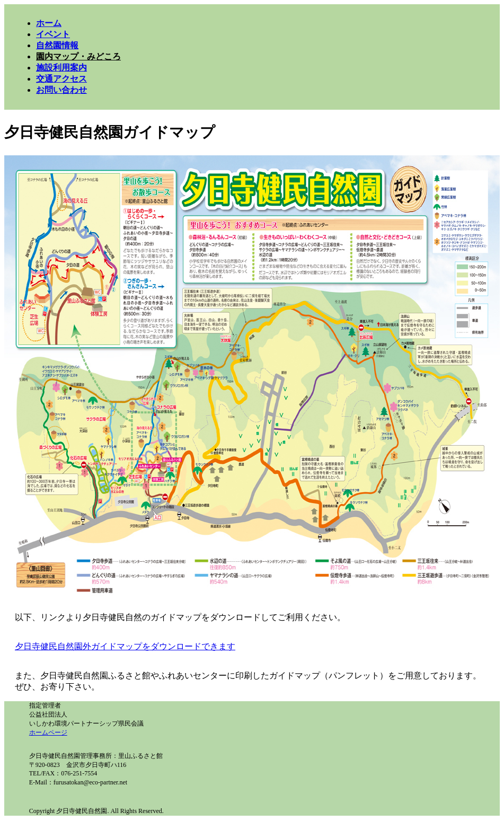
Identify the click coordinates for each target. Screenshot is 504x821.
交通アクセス (61, 79)
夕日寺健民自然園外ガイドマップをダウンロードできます (125, 646)
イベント (53, 34)
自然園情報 (57, 45)
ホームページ (48, 732)
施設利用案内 (61, 68)
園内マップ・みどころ (78, 56)
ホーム (49, 23)
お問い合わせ (61, 90)
